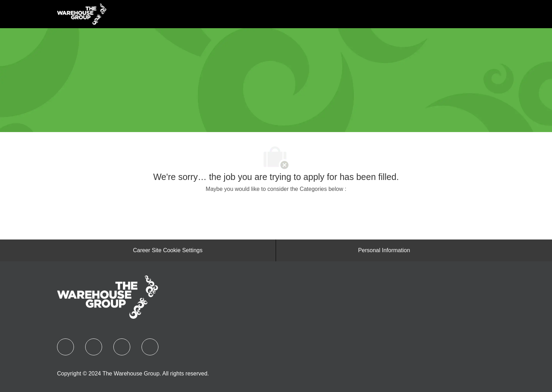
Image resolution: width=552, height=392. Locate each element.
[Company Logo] (82, 14)
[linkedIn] (94, 347)
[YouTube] (122, 347)
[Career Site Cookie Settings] (168, 250)
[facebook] (65, 347)
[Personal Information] (384, 250)
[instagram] (150, 347)
